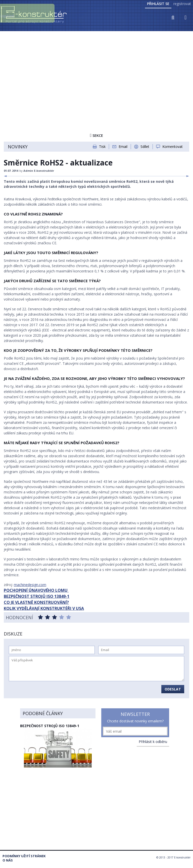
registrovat (182, 4)
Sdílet (145, 147)
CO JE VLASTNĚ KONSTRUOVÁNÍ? (36, 602)
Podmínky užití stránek (24, 856)
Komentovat (173, 147)
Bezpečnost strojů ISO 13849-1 (50, 726)
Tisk (102, 147)
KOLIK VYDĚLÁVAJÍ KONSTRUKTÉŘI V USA (44, 608)
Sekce (96, 135)
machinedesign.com (30, 585)
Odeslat (173, 689)
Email (123, 147)
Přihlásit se (158, 4)
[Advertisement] (96, 70)
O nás (8, 860)
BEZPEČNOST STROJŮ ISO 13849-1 (37, 596)
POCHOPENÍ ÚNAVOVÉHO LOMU (36, 590)
